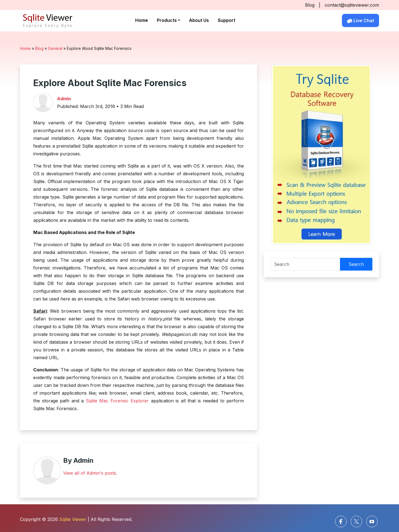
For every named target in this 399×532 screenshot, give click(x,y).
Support (227, 20)
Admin (64, 99)
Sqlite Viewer (73, 519)
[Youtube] (372, 521)
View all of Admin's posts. (90, 473)
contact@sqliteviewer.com (352, 5)
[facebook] (341, 521)
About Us (199, 20)
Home (142, 20)
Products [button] (167, 20)
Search (356, 264)
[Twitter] (356, 521)
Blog (310, 5)
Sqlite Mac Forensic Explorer (117, 401)
